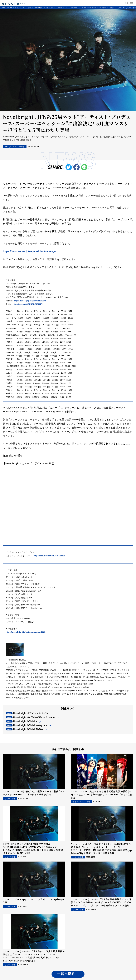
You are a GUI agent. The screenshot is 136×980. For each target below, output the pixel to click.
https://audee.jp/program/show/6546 (30, 301)
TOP (3, 8)
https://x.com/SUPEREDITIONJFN (28, 304)
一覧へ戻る (66, 974)
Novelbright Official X (25, 721)
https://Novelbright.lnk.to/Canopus (50, 556)
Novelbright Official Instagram (30, 725)
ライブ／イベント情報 (23, 8)
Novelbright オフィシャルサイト (31, 713)
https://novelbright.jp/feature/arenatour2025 (26, 632)
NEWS (10, 8)
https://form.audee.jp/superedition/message (29, 251)
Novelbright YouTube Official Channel (34, 717)
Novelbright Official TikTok (28, 729)
